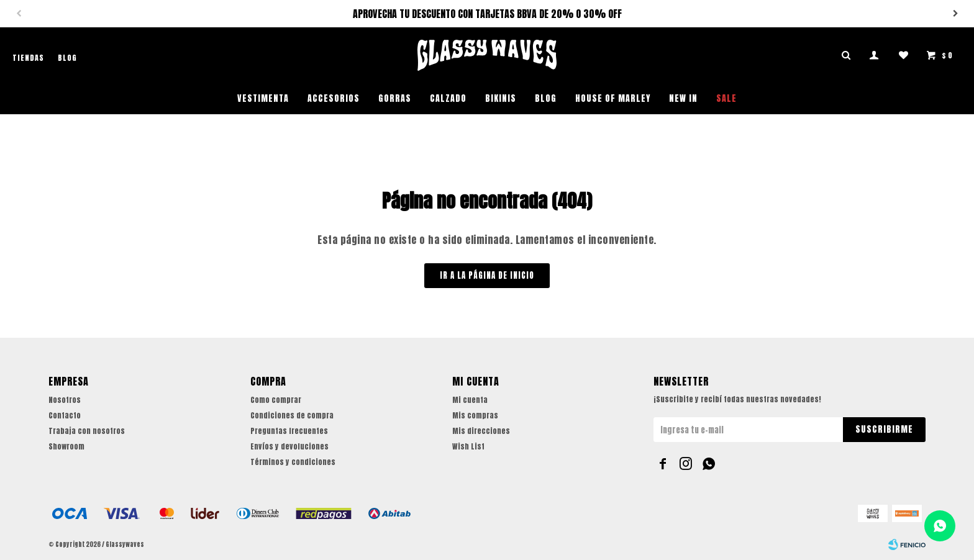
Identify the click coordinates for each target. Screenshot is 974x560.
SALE (726, 98)
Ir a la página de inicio (487, 275)
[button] (955, 14)
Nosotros (65, 400)
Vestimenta (263, 98)
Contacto (65, 415)
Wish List (468, 446)
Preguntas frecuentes (289, 431)
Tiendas (28, 58)
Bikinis (501, 98)
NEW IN (683, 98)
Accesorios (334, 98)
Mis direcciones (481, 431)
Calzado (448, 98)
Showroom (66, 446)
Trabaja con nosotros (87, 431)
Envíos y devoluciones (289, 446)
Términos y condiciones (293, 462)
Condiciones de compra (292, 415)
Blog (546, 98)
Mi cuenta (470, 400)
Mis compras (475, 415)
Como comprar (276, 400)
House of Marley (613, 98)
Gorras (395, 98)
